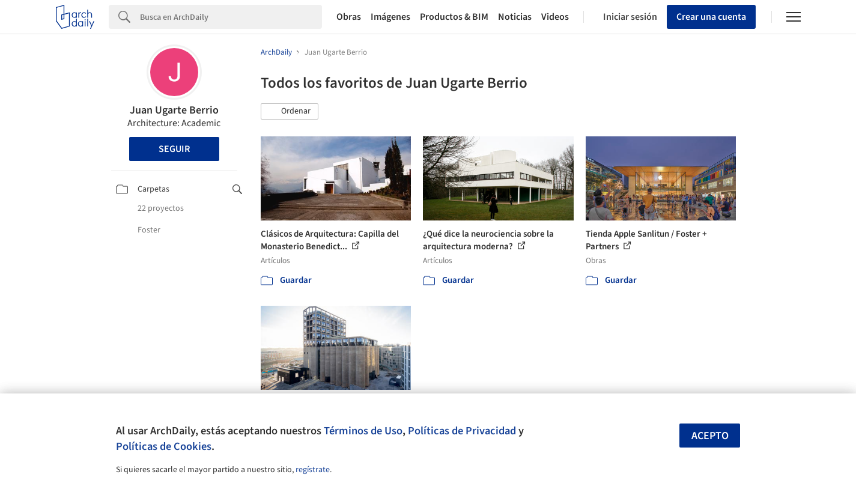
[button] (290, 112)
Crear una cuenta (711, 17)
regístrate (313, 470)
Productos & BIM (454, 17)
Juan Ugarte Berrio (174, 110)
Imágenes (390, 17)
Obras (349, 17)
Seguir (174, 149)
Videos (555, 17)
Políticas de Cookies (164, 446)
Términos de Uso (363, 431)
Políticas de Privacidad (462, 431)
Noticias (515, 17)
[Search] (231, 17)
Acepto (710, 436)
